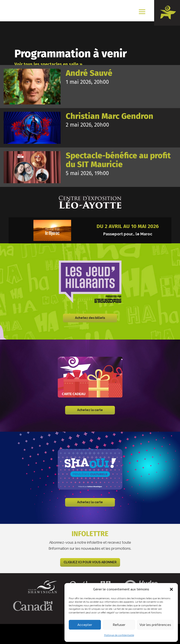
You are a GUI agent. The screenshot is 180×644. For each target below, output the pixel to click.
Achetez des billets (90, 318)
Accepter (85, 625)
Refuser (119, 625)
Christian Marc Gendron (110, 116)
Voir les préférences (155, 625)
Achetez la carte (90, 410)
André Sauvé (89, 73)
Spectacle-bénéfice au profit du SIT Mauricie (118, 160)
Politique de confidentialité (119, 635)
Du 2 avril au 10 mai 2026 (128, 226)
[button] (171, 589)
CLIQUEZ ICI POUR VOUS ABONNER (90, 562)
